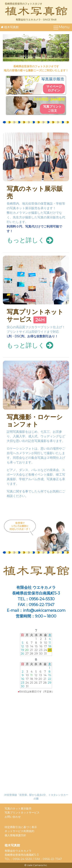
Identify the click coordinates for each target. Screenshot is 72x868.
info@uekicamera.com (44, 610)
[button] (8, 48)
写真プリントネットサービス (35, 315)
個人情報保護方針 (15, 835)
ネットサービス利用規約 (19, 831)
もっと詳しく (30, 240)
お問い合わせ (13, 817)
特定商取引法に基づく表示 (21, 827)
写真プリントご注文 (52, 109)
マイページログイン (54, 89)
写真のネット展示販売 (35, 192)
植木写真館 (9, 27)
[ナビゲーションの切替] (61, 27)
